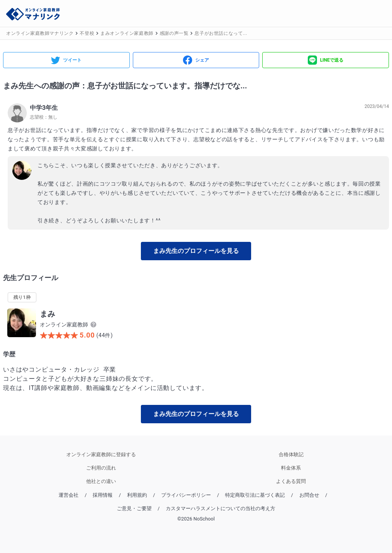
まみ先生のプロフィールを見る (196, 251)
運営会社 (69, 495)
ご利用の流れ (101, 468)
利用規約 (137, 495)
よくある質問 (291, 481)
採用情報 (103, 495)
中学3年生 (44, 108)
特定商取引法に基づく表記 (255, 495)
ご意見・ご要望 (134, 508)
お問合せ (309, 495)
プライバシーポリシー (186, 495)
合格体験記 (291, 454)
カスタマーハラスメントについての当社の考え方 (220, 508)
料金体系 (291, 468)
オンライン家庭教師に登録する (101, 454)
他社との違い (101, 481)
